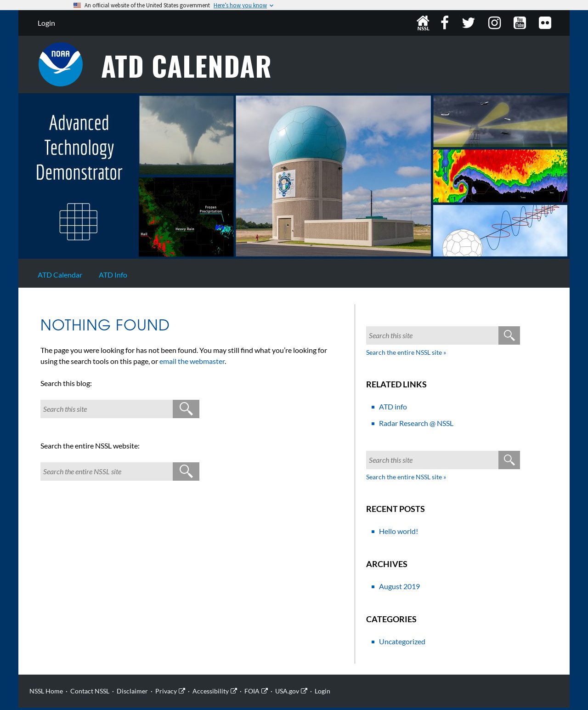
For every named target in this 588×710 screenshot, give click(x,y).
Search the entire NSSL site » (406, 355)
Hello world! (399, 533)
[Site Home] (294, 258)
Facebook (446, 23)
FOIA (252, 693)
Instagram (495, 23)
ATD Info (113, 277)
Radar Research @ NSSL (416, 425)
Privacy (166, 693)
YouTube (521, 23)
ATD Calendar (193, 67)
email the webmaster (192, 363)
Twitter (469, 23)
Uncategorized (402, 644)
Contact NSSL (90, 693)
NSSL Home (423, 23)
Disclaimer (132, 693)
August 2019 (399, 588)
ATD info (393, 409)
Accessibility (211, 693)
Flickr (546, 23)
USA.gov (287, 693)
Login (46, 23)
